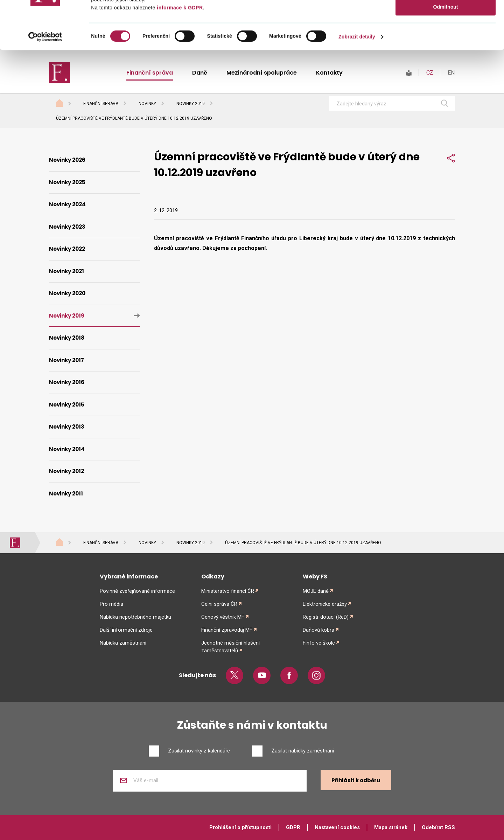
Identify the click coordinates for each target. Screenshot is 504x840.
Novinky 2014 (67, 449)
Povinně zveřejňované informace (137, 591)
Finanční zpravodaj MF (227, 630)
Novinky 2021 (66, 271)
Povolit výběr (446, 36)
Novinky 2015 (67, 405)
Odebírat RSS (438, 827)
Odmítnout (446, 55)
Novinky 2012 (66, 471)
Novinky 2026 (67, 160)
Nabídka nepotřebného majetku (135, 617)
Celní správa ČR (219, 604)
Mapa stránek (391, 827)
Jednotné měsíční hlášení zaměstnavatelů (230, 647)
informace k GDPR (179, 56)
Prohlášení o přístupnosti (240, 827)
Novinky (147, 104)
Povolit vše (446, 17)
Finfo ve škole (319, 643)
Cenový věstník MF (223, 617)
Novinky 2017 (66, 360)
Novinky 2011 (66, 494)
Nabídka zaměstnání (123, 643)
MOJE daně (316, 591)
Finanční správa (101, 104)
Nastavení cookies (337, 827)
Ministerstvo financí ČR (228, 591)
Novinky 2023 (67, 227)
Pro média (111, 604)
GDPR (293, 827)
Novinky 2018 (67, 338)
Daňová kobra (318, 630)
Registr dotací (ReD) (326, 617)
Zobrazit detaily (357, 85)
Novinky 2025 (67, 182)
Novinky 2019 (191, 104)
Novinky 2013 (67, 427)
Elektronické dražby (325, 604)
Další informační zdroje (126, 630)
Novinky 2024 (67, 204)
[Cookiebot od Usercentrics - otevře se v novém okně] (45, 85)
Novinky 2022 (67, 249)
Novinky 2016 (67, 382)
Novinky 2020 (67, 293)
